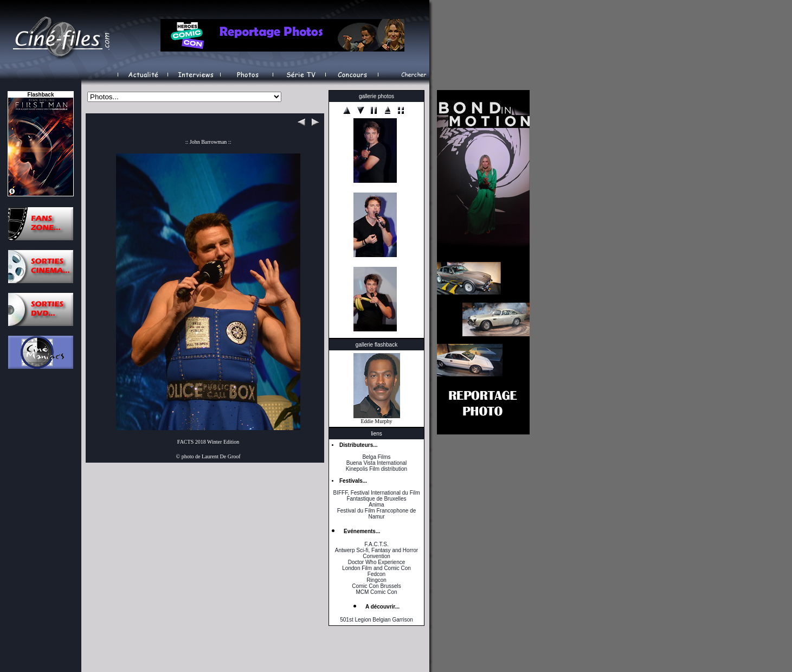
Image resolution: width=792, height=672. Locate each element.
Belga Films (376, 457)
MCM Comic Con (376, 592)
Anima (376, 505)
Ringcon (376, 580)
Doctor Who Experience (377, 562)
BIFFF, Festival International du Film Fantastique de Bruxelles (376, 496)
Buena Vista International (377, 463)
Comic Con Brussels (376, 586)
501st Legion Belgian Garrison (376, 620)
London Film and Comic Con (376, 568)
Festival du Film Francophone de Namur (377, 514)
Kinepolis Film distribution (376, 469)
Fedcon (376, 574)
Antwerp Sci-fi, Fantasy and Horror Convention (376, 553)
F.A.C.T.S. (376, 544)
